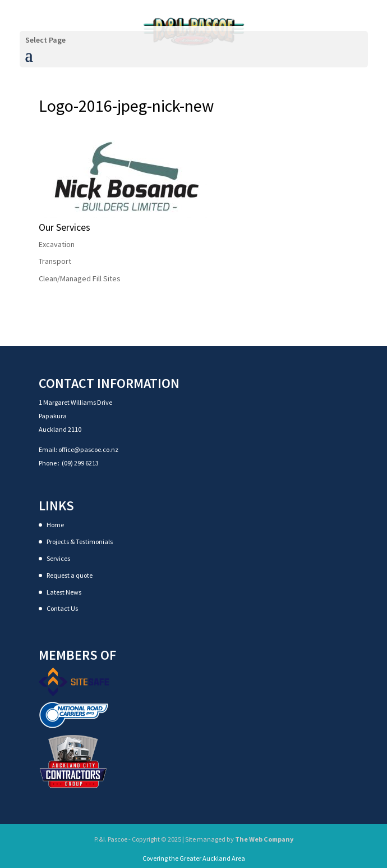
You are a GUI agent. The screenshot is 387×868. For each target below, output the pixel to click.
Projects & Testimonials (80, 542)
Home (55, 525)
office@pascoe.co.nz (88, 449)
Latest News (64, 592)
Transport (55, 261)
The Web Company (264, 839)
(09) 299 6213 (80, 463)
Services (58, 558)
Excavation (57, 244)
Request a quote (70, 575)
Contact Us (62, 608)
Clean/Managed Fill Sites (80, 278)
